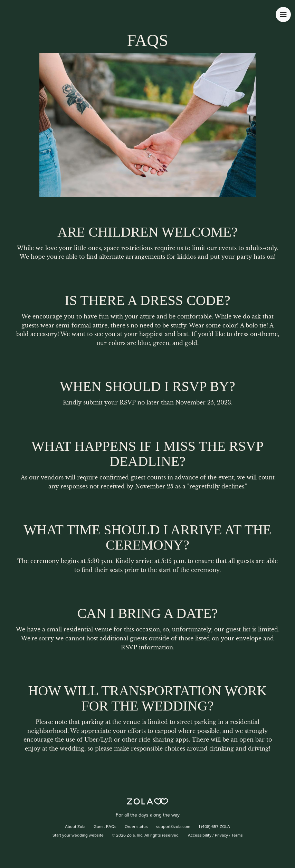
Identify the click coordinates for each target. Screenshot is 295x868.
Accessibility (200, 836)
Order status (136, 827)
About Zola (75, 827)
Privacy (221, 836)
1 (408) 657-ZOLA (214, 827)
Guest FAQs (105, 827)
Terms (237, 836)
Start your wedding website (78, 836)
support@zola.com (173, 827)
